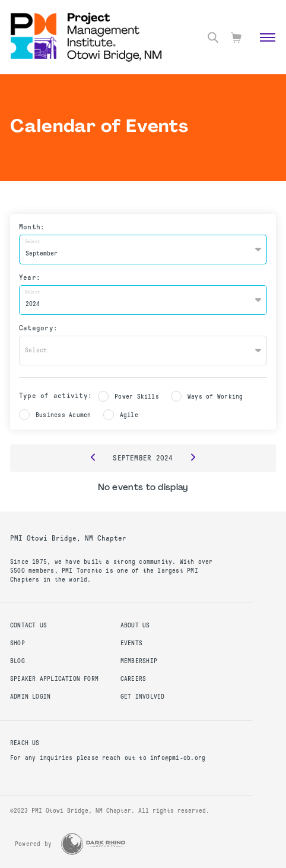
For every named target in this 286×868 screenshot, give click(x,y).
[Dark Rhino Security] (93, 844)
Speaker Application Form (54, 679)
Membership (139, 661)
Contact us (28, 625)
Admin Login (30, 697)
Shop (18, 643)
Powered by (33, 844)
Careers (133, 679)
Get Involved (143, 697)
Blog (18, 661)
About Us (135, 625)
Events (131, 643)
